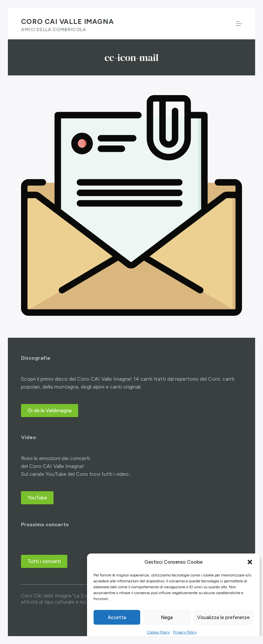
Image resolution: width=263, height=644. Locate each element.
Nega (167, 617)
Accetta (117, 617)
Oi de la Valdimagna (50, 411)
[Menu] (239, 24)
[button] (250, 562)
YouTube (37, 498)
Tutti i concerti (44, 561)
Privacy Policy (185, 632)
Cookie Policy (158, 632)
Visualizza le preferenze (223, 617)
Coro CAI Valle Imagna (67, 21)
